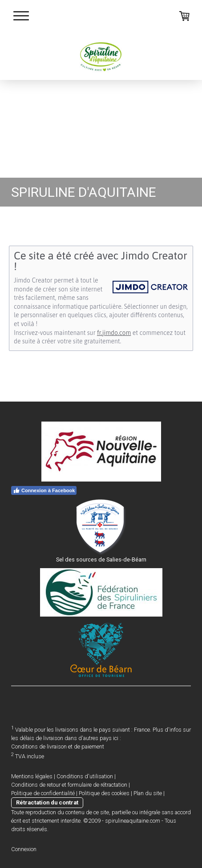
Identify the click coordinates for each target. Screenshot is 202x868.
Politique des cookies (104, 793)
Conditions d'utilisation (85, 776)
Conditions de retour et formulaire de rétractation (69, 785)
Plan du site (148, 793)
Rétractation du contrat (47, 802)
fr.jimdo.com (114, 333)
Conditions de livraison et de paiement (58, 747)
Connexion (24, 849)
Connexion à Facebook (44, 490)
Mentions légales (32, 776)
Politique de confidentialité (43, 793)
